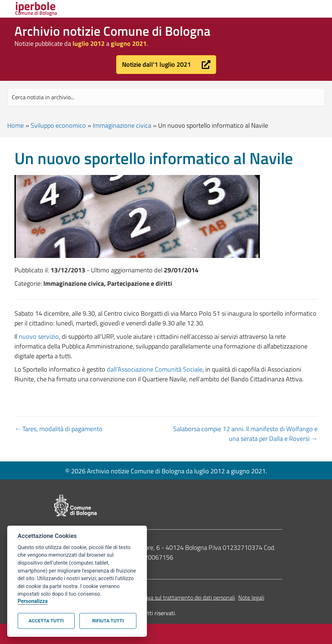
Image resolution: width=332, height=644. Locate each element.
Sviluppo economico (58, 125)
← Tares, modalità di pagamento (58, 429)
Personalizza (33, 601)
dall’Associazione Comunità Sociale (155, 369)
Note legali (251, 597)
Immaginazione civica (122, 125)
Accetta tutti (46, 621)
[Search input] (166, 97)
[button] (166, 65)
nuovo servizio (39, 336)
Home (16, 125)
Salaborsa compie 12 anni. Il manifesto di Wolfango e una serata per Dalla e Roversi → (245, 434)
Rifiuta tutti (108, 621)
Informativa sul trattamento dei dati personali (180, 597)
